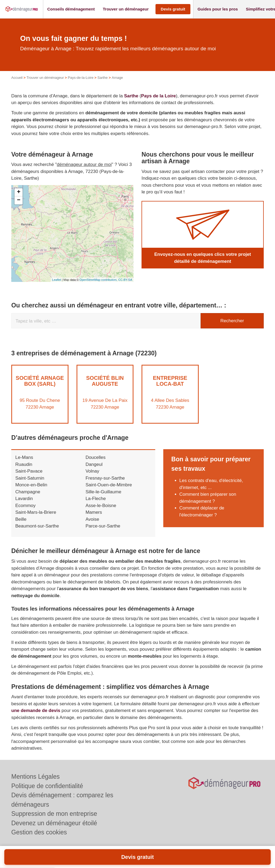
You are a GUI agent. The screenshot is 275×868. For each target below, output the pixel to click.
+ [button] (19, 192)
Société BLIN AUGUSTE (105, 381)
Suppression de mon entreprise (54, 814)
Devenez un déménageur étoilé (54, 823)
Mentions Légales (35, 777)
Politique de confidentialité (47, 786)
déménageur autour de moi (84, 164)
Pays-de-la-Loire (81, 78)
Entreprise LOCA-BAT (170, 381)
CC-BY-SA (125, 280)
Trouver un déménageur (45, 78)
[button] (71, 9)
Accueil (17, 78)
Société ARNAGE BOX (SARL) (40, 381)
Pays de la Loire (158, 96)
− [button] (19, 200)
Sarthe (103, 78)
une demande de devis (36, 711)
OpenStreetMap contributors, (99, 280)
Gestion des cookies (39, 832)
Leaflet (57, 280)
